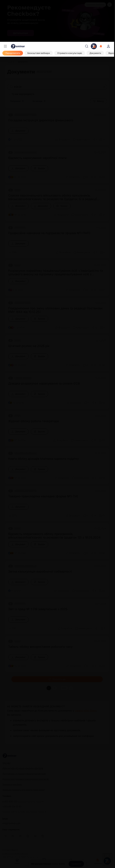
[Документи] (95, 53)
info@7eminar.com (11, 823)
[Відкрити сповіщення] (101, 46)
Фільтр (99, 101)
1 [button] (49, 688)
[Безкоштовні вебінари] (39, 53)
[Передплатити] (13, 53)
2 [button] (54, 688)
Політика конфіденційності (15, 854)
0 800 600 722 (23, 802)
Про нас (6, 763)
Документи (98, 861)
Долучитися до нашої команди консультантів (26, 779)
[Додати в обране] (102, 140)
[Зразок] (39, 168)
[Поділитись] (95, 140)
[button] (71, 688)
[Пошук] (87, 46)
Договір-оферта (10, 850)
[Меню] (5, 46)
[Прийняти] (76, 864)
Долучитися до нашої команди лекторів (23, 768)
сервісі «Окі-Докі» (86, 711)
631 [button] (64, 688)
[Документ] (18, 131)
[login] (108, 46)
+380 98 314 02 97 (12, 807)
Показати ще (57, 679)
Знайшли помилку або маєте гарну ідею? (24, 790)
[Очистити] (104, 87)
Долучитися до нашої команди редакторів (24, 774)
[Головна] (11, 62)
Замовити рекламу (95, 5)
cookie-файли (58, 864)
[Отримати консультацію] (70, 53)
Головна (17, 861)
